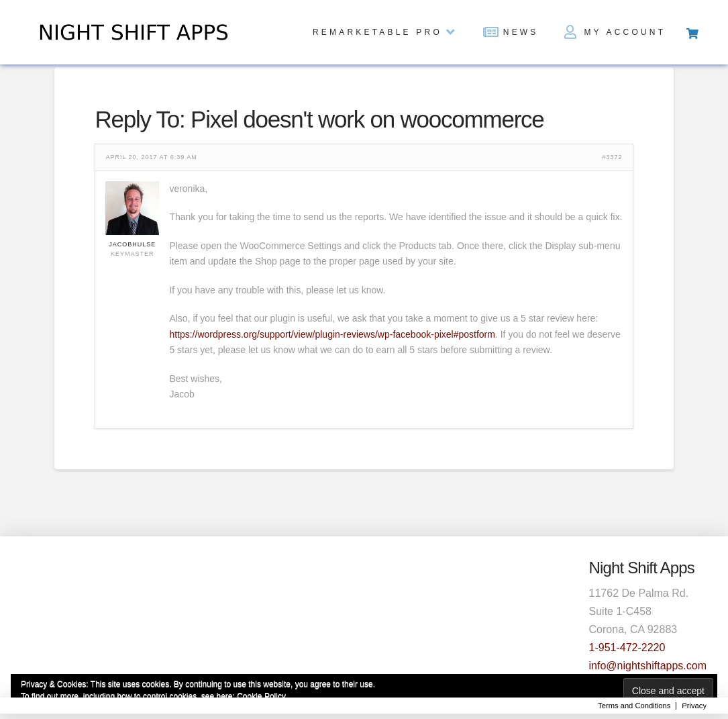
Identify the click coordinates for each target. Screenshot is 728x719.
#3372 (613, 157)
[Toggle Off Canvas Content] (692, 32)
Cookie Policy (261, 696)
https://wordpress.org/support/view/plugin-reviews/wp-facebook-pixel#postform (332, 334)
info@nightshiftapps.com (648, 666)
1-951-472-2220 (627, 648)
